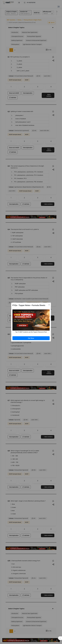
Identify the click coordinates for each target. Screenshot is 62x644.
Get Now (31, 338)
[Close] (49, 305)
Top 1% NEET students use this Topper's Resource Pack (31, 332)
